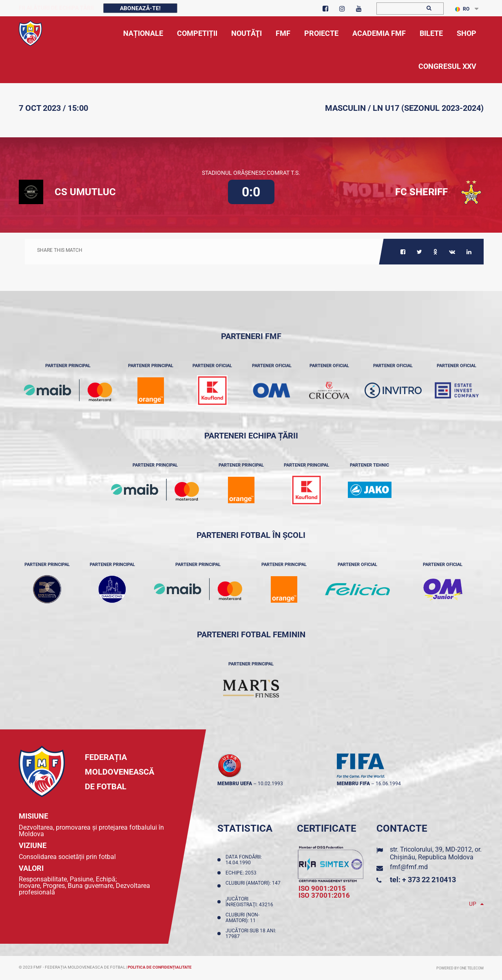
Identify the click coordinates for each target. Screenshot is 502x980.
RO (462, 9)
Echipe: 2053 (242, 873)
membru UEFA (235, 784)
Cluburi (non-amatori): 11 (242, 918)
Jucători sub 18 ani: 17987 (251, 934)
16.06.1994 (388, 784)
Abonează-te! (140, 8)
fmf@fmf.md (409, 867)
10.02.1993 (270, 784)
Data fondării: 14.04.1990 (244, 860)
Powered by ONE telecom (460, 968)
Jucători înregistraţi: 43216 (251, 902)
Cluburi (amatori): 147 (253, 886)
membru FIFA (353, 784)
